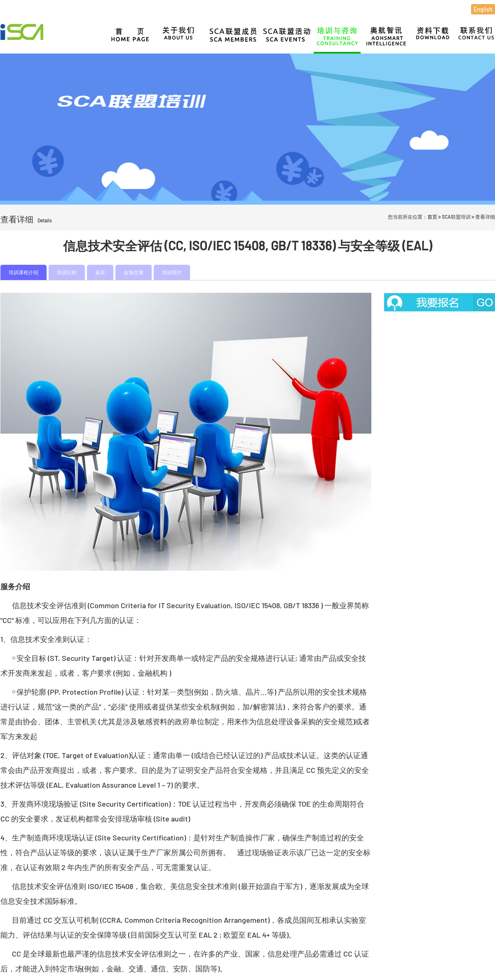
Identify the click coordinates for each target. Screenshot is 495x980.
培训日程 (67, 272)
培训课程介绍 (23, 272)
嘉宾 (100, 272)
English (483, 9)
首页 (432, 217)
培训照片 (172, 272)
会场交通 (134, 272)
